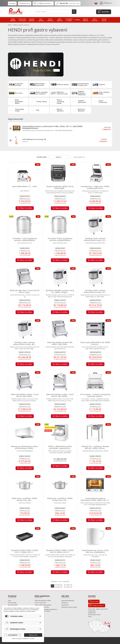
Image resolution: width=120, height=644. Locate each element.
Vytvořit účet (65, 605)
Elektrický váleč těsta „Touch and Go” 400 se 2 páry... (25, 291)
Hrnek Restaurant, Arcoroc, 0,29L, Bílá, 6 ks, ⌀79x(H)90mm (95, 551)
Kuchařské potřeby (69, 20)
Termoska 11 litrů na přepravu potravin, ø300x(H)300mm (25, 239)
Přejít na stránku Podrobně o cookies (23, 639)
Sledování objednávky (68, 601)
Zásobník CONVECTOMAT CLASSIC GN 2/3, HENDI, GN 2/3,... (60, 551)
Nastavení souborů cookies (69, 607)
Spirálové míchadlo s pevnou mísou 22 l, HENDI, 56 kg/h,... (60, 291)
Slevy (10, 601)
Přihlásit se (65, 603)
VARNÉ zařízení (13, 20)
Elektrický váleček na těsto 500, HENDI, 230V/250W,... (60, 343)
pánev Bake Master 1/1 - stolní (25, 186)
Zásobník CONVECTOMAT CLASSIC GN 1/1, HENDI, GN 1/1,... (25, 551)
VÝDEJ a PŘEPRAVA (50, 20)
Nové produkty (12, 603)
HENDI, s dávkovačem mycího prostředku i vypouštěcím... (60, 447)
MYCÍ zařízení (41, 20)
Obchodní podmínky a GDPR (43, 601)
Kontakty (12, 3)
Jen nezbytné (13, 635)
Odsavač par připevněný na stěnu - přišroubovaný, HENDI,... (25, 447)
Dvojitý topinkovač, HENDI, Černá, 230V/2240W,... (60, 187)
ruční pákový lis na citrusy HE (34, 139)
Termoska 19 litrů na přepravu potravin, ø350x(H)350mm (60, 239)
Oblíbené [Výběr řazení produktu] (63, 157)
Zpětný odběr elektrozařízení (43, 605)
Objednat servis (25, 3)
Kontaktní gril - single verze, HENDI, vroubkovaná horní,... (95, 187)
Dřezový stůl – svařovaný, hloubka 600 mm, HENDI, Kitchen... (95, 447)
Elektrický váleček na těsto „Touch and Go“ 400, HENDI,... (25, 395)
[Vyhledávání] (56, 12)
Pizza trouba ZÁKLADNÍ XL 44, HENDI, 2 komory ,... (95, 343)
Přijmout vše (33, 635)
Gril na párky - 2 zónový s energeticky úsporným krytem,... (95, 395)
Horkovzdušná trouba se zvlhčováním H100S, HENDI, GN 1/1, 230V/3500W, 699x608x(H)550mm (52, 127)
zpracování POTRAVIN (22, 20)
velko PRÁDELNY (95, 20)
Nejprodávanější (13, 605)
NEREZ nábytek (60, 20)
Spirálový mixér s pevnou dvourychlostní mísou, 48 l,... (25, 343)
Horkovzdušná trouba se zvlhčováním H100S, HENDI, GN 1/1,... (95, 499)
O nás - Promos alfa (40, 603)
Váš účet (65, 596)
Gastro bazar (104, 20)
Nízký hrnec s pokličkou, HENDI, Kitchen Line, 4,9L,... (25, 499)
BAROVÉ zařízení (85, 20)
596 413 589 (64, 3)
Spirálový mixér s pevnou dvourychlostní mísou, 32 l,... (95, 239)
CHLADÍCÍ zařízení (31, 20)
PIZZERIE (77, 20)
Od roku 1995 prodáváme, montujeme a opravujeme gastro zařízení (46, 610)
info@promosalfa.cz (44, 3)
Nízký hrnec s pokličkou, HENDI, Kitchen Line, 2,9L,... (60, 499)
